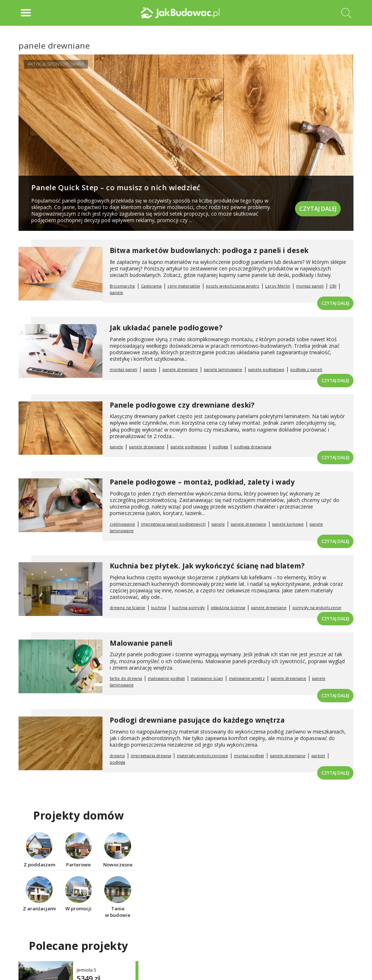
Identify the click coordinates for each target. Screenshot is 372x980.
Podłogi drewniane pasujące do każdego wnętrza (197, 720)
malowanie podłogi (166, 678)
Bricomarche (122, 286)
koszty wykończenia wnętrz (233, 286)
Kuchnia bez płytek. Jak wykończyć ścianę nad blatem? (207, 566)
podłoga (220, 447)
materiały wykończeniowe (203, 756)
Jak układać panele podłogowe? (166, 328)
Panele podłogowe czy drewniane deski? (182, 405)
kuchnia (159, 607)
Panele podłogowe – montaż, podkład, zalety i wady (202, 482)
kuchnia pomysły (189, 607)
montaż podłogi (249, 756)
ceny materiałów (184, 286)
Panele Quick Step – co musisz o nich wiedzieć (116, 187)
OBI (333, 286)
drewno (117, 756)
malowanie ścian (207, 678)
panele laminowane (223, 369)
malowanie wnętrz (247, 678)
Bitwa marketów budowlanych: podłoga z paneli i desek (209, 250)
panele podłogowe (266, 369)
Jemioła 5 (86, 970)
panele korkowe (288, 524)
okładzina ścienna (228, 607)
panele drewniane (180, 369)
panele (116, 292)
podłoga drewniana (253, 447)
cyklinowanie (122, 524)
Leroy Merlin (278, 286)
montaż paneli (310, 286)
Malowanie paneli (141, 643)
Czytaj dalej (318, 209)
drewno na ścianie (128, 607)
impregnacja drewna (151, 756)
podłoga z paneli (306, 369)
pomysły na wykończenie (317, 607)
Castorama (151, 286)
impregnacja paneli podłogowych (173, 524)
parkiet (318, 756)
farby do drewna (126, 678)
